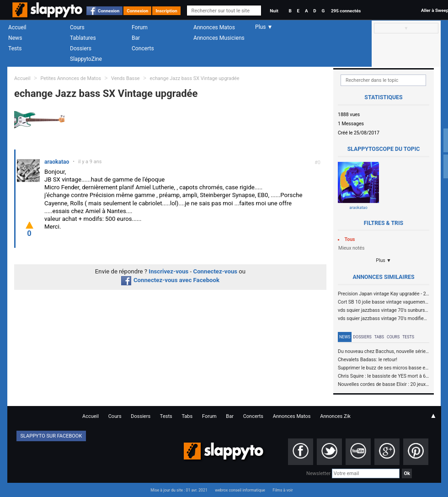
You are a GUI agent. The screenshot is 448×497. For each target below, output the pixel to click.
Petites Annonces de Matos (71, 78)
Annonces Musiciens (219, 38)
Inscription (166, 11)
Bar (136, 38)
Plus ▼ (384, 260)
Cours (77, 27)
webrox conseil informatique (240, 490)
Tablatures (83, 38)
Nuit (274, 11)
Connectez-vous (216, 271)
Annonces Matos (214, 27)
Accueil (17, 27)
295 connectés (346, 11)
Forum (140, 27)
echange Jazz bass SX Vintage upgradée (194, 78)
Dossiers (81, 48)
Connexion (109, 11)
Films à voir (283, 490)
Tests (15, 48)
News (15, 38)
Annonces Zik (335, 416)
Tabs (379, 337)
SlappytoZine (86, 59)
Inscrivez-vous (168, 271)
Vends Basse (125, 78)
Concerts (143, 48)
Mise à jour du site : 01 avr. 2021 (179, 490)
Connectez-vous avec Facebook (170, 280)
